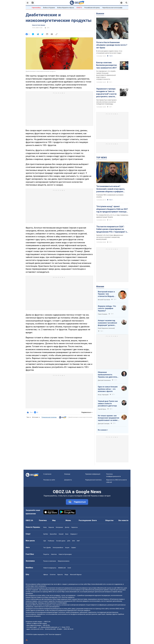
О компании (47, 474)
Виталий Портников (104, 300)
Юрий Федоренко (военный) (106, 328)
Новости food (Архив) (39, 25)
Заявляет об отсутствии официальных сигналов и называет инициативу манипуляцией (110, 237)
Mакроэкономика (64, 561)
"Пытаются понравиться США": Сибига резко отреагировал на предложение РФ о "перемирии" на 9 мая (112, 229)
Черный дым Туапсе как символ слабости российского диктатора (108, 403)
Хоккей (61, 534)
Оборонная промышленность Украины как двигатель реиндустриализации (107, 375)
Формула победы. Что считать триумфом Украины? (107, 308)
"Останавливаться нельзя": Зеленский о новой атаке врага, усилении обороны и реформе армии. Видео (111, 189)
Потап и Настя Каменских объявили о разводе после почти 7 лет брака (112, 45)
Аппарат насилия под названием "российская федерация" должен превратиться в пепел (107, 323)
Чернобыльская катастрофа (112, 8)
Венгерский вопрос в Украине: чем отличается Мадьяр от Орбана (106, 294)
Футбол (46, 534)
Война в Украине (49, 8)
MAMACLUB (62, 568)
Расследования (85, 520)
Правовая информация (93, 474)
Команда (67, 474)
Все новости (123, 520)
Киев (45, 527)
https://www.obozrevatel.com (96, 584)
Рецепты (46, 554)
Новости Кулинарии (65, 554)
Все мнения (102, 430)
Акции (67, 548)
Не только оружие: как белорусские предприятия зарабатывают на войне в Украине (108, 418)
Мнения (100, 286)
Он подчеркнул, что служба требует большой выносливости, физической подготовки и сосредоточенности (106, 75)
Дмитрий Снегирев (104, 424)
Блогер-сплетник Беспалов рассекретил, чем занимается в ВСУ (107, 65)
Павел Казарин (103, 314)
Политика (43, 520)
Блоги (94, 520)
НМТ (78, 541)
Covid (69, 568)
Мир (54, 520)
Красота (60, 575)
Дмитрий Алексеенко (104, 380)
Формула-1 (74, 534)
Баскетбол (53, 534)
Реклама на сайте (49, 480)
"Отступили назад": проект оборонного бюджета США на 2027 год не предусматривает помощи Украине (112, 209)
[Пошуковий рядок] (126, 3)
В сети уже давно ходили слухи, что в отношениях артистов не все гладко (109, 52)
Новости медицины (50, 568)
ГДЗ (45, 541)
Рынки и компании (50, 561)
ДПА (69, 541)
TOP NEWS (102, 157)
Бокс (67, 534)
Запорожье (59, 527)
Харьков (51, 527)
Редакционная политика (49, 417)
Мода (66, 575)
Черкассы (74, 527)
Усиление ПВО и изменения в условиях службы (110, 196)
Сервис (74, 548)
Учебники (51, 541)
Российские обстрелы (92, 8)
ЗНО (73, 541)
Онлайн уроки (61, 541)
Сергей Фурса (102, 409)
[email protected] (50, 629)
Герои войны (36, 8)
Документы (68, 480)
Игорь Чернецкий (103, 395)
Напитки (54, 554)
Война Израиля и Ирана (66, 8)
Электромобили (58, 548)
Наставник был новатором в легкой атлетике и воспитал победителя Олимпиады (106, 102)
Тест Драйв (47, 548)
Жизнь (68, 520)
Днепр (67, 527)
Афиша (46, 575)
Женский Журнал (76, 575)
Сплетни (53, 575)
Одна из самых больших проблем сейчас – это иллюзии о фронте (108, 389)
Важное (100, 13)
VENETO (79, 8)
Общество (109, 520)
